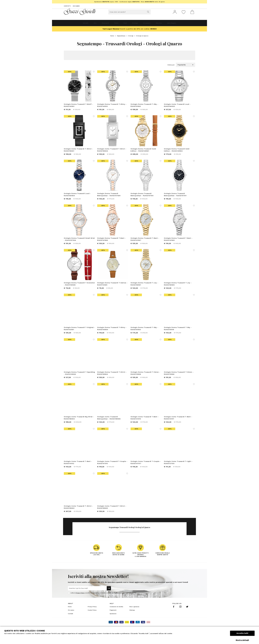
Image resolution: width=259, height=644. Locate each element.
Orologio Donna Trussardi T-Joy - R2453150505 (178, 289)
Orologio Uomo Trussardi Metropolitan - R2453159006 (109, 425)
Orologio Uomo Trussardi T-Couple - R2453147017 (146, 471)
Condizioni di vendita (116, 617)
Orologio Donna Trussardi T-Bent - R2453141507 (145, 243)
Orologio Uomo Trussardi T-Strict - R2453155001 (78, 152)
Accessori (152, 24)
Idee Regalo (183, 24)
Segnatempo (121, 37)
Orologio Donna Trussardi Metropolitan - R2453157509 (109, 197)
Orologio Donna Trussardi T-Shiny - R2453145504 (112, 334)
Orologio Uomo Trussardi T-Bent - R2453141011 (178, 425)
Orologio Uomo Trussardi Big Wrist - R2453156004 (79, 425)
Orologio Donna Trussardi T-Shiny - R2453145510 (112, 106)
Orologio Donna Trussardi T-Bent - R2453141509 (178, 243)
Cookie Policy (92, 621)
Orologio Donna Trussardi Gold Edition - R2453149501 (143, 152)
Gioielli (74, 24)
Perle (113, 24)
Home (112, 37)
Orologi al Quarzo (142, 37)
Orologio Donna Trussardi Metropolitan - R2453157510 (142, 197)
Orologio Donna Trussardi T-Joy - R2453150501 (144, 289)
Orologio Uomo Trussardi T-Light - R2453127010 (178, 471)
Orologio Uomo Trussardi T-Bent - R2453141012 (78, 471)
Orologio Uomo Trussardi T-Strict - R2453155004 (112, 152)
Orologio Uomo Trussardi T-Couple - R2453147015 (112, 471)
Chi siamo (76, 6)
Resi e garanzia (134, 617)
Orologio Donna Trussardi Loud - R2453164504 (77, 197)
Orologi (137, 24)
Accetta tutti (242, 635)
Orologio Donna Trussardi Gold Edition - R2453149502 (177, 152)
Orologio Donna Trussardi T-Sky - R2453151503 (144, 334)
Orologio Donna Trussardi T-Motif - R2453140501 (78, 106)
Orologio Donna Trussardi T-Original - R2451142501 (79, 334)
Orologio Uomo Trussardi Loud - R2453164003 (177, 106)
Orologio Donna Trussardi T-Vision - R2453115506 (145, 380)
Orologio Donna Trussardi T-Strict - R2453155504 (112, 380)
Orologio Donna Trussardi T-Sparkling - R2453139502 (79, 380)
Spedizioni (113, 624)
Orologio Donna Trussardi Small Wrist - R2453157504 (79, 243)
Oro (86, 24)
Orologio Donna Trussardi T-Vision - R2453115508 (179, 380)
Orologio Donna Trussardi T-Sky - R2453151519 (178, 334)
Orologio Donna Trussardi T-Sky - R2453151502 (144, 106)
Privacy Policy (80, 603)
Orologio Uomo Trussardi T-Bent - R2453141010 (145, 425)
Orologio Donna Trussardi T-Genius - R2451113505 (112, 289)
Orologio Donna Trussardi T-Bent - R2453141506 (111, 243)
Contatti (67, 6)
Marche (167, 24)
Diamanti (99, 24)
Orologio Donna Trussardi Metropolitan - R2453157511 (175, 197)
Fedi (124, 24)
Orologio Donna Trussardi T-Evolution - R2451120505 (79, 289)
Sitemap (132, 621)
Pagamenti (113, 621)
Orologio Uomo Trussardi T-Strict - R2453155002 (78, 517)
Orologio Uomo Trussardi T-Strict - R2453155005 (112, 517)
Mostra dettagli (242, 640)
